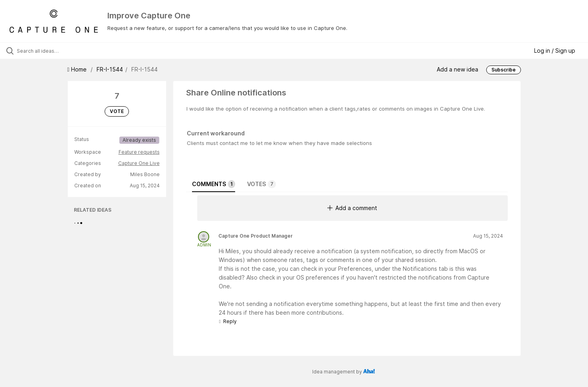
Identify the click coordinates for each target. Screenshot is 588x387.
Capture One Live (139, 163)
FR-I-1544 (110, 69)
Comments (214, 184)
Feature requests (139, 152)
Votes (261, 184)
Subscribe (504, 70)
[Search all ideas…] (69, 51)
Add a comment (352, 208)
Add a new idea (457, 69)
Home (78, 69)
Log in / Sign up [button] (555, 51)
